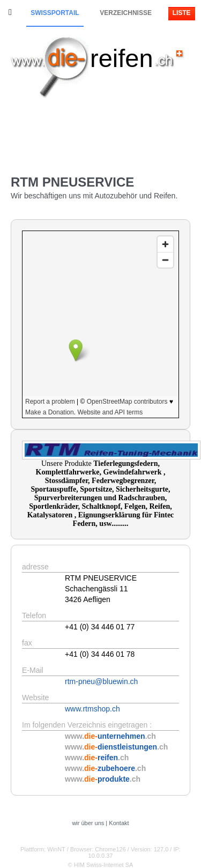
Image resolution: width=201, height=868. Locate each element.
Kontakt (119, 823)
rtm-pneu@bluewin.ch (101, 681)
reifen (122, 58)
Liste (182, 13)
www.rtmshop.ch (92, 709)
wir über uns (88, 823)
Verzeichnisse (126, 13)
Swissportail (55, 13)
